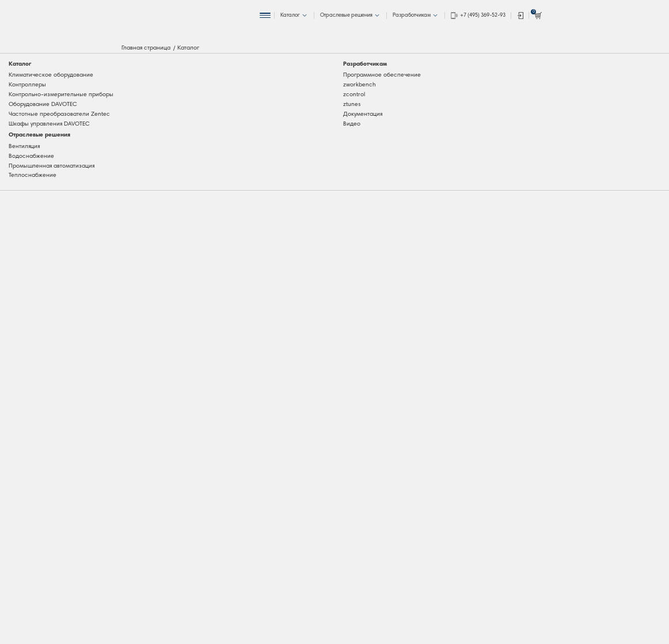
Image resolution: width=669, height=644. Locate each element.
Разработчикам (365, 64)
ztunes (352, 105)
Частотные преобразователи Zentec (59, 114)
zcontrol (354, 95)
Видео (352, 124)
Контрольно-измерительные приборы (61, 95)
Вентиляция (24, 147)
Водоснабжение (31, 156)
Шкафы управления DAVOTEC (49, 124)
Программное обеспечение (382, 75)
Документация (363, 114)
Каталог (20, 64)
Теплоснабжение (33, 175)
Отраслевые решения (39, 135)
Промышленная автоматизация (52, 166)
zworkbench (360, 85)
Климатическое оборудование (51, 75)
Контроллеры (27, 85)
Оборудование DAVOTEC (43, 105)
